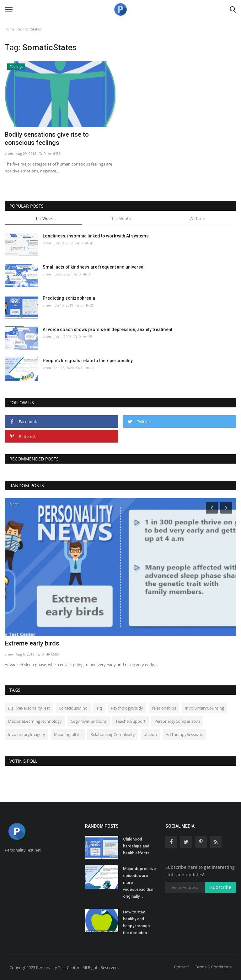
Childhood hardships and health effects (136, 846)
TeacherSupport (131, 721)
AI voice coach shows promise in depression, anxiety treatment (107, 329)
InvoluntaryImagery (27, 734)
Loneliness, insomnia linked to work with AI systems (96, 236)
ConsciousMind (73, 708)
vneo (9, 153)
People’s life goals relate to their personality (88, 361)
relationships (164, 708)
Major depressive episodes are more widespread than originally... (139, 882)
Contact (182, 967)
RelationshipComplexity (113, 734)
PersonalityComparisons (177, 721)
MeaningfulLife (68, 734)
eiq (99, 708)
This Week (43, 218)
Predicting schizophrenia (69, 298)
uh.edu (150, 734)
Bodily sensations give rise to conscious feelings (47, 139)
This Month (120, 218)
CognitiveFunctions (89, 721)
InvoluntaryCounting (204, 708)
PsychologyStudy (127, 708)
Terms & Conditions (213, 967)
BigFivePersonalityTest (29, 708)
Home (10, 29)
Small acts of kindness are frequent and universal (94, 267)
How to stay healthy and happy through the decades (136, 922)
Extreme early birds (32, 643)
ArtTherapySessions (184, 734)
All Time (197, 218)
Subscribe (221, 887)
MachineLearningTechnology (35, 721)
